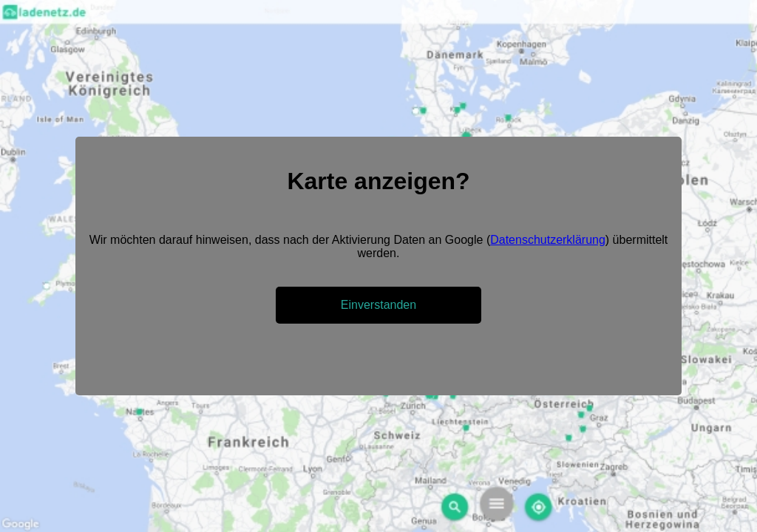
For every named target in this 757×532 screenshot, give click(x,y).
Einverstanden (378, 305)
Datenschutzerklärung (548, 240)
